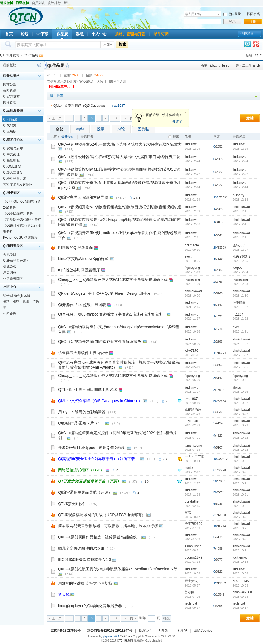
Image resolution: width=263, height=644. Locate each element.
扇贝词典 (10, 273)
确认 (167, 619)
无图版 (163, 631)
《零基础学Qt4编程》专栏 (22, 220)
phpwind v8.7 (111, 636)
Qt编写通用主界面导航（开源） (85, 492)
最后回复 (87, 137)
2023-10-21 (240, 461)
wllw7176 (191, 351)
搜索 (122, 44)
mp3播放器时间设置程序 (79, 270)
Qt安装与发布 (13, 148)
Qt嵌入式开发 (13, 172)
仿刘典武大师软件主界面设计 (83, 353)
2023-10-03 (240, 585)
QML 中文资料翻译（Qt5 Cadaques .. (81, 106)
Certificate (126, 636)
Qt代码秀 (10, 125)
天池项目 (10, 255)
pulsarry (238, 195)
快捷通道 (247, 34)
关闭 (185, 114)
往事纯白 (239, 302)
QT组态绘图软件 (72, 504)
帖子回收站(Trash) (16, 296)
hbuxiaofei (192, 245)
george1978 (193, 558)
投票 (101, 129)
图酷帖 (144, 129)
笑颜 (188, 513)
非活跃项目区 (13, 279)
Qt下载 (42, 34)
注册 (253, 21)
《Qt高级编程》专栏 (18, 213)
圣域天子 (239, 245)
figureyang (192, 268)
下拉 (218, 14)
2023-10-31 (240, 380)
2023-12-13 (240, 200)
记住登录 (234, 14)
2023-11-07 (240, 344)
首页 (9, 34)
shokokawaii (241, 207)
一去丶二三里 (242, 65)
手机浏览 (181, 631)
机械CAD (10, 267)
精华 (258, 55)
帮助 (67, 3)
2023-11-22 (240, 307)
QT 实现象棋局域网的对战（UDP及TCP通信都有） (102, 515)
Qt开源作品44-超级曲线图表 (82, 305)
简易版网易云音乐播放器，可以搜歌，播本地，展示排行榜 (108, 526)
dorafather (192, 501)
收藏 (67, 65)
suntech (190, 468)
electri (189, 256)
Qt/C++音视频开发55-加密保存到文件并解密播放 (100, 342)
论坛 (25, 34)
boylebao (191, 421)
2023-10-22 (240, 403)
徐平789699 (193, 524)
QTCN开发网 (10, 55)
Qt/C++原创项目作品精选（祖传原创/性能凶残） (99, 537)
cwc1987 (118, 106)
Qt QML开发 (12, 166)
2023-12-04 (240, 272)
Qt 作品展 (31, 55)
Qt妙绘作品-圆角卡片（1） (81, 423)
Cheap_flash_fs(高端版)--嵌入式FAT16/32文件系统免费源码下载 (113, 279)
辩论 (121, 129)
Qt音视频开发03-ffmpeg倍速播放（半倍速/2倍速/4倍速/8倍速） (112, 314)
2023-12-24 (240, 161)
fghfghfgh (224, 65)
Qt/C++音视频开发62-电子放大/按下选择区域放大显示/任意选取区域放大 (120, 144)
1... (69, 118)
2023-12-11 (240, 211)
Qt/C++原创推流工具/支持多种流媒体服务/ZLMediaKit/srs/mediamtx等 (118, 569)
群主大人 (191, 581)
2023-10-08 (240, 573)
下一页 (128, 118)
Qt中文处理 (11, 154)
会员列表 (38, 3)
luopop (238, 268)
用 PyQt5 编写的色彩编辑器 (82, 412)
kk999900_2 (241, 256)
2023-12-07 (240, 250)
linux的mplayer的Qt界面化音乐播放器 (90, 606)
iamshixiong (193, 446)
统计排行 (54, 3)
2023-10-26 (240, 392)
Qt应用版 (10, 131)
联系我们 (145, 631)
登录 (232, 21)
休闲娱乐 (10, 314)
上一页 (57, 118)
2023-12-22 (240, 174)
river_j (237, 327)
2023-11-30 (240, 296)
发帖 (250, 118)
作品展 (62, 34)
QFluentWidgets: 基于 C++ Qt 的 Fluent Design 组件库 (105, 293)
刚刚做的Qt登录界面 (75, 247)
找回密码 (253, 14)
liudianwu (191, 144)
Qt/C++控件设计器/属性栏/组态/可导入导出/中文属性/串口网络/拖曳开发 (119, 157)
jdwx (213, 65)
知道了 (177, 122)
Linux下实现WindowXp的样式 (83, 259)
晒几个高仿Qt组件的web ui (81, 548)
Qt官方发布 (11, 96)
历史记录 (39, 65)
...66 (115, 118)
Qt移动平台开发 (15, 178)
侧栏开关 (45, 65)
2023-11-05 (240, 367)
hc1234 (238, 314)
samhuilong (193, 546)
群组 (80, 34)
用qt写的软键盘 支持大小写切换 (85, 583)
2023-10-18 (240, 562)
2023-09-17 (240, 608)
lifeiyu (237, 388)
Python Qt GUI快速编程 (20, 238)
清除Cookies (203, 631)
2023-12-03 (240, 284)
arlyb (256, 65)
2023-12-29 (240, 149)
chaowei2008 (242, 592)
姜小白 (190, 592)
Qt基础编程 (11, 160)
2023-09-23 (240, 597)
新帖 (249, 55)
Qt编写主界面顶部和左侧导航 (83, 197)
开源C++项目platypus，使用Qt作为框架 (92, 447)
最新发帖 (68, 137)
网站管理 (10, 102)
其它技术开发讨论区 (18, 184)
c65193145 (241, 581)
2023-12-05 (240, 261)
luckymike (240, 558)
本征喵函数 (193, 410)
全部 (59, 129)
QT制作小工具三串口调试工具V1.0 (88, 389)
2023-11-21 (240, 331)
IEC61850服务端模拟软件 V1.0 (85, 559)
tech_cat (191, 603)
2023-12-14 (240, 187)
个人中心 (99, 34)
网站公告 (10, 84)
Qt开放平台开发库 (16, 261)
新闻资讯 (10, 90)
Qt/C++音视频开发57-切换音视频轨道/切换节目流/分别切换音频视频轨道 (120, 207)
